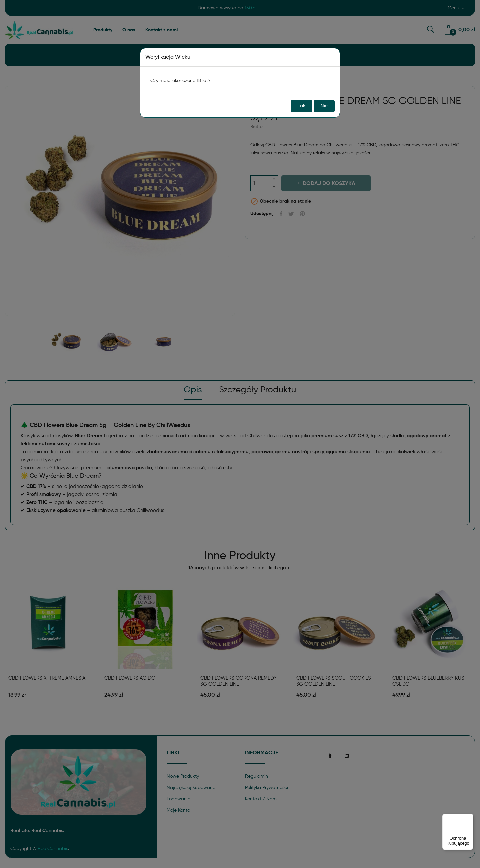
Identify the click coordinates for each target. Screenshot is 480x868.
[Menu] (469, 818)
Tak (301, 106)
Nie (324, 106)
